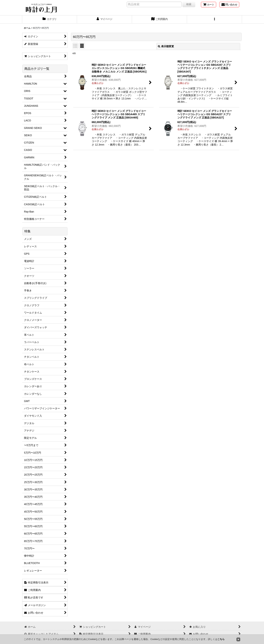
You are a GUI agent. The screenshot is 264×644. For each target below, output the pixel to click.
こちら (221, 639)
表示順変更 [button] (166, 46)
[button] (214, 19)
